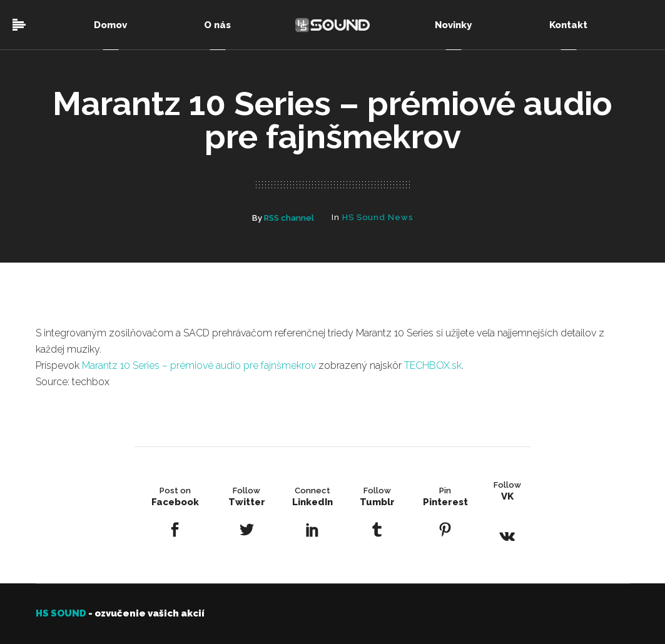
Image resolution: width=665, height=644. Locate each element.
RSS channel (289, 218)
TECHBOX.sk (433, 365)
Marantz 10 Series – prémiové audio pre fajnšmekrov (199, 365)
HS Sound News (378, 217)
